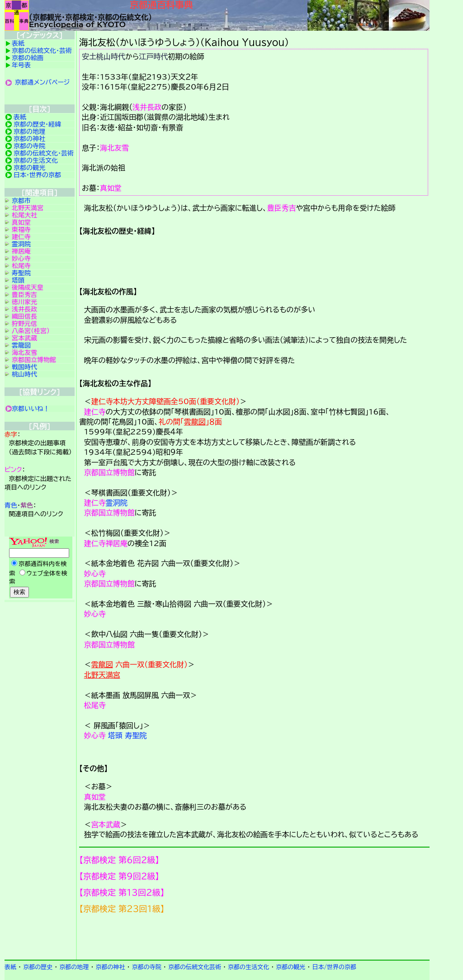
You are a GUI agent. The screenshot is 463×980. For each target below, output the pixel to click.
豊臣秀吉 (282, 208)
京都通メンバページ (43, 82)
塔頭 (115, 735)
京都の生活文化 (36, 160)
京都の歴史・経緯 (37, 124)
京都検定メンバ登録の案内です (254, 937)
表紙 (18, 43)
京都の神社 (29, 139)
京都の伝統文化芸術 (195, 967)
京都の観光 (29, 168)
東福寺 (21, 230)
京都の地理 (29, 132)
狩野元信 (24, 324)
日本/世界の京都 (334, 967)
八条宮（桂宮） (31, 331)
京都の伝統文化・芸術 (42, 51)
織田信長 (24, 316)
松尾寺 (95, 705)
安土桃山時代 (104, 57)
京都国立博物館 (109, 472)
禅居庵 (117, 543)
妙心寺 (95, 574)
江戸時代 (154, 57)
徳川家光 (24, 302)
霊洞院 (117, 503)
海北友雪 (114, 148)
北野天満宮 (102, 675)
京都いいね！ (31, 409)
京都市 (21, 201)
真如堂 (111, 188)
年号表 (21, 65)
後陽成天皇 (28, 287)
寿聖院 (136, 735)
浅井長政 (147, 107)
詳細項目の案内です (254, 258)
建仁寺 (95, 412)
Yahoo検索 (40, 568)
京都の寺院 (29, 146)
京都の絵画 (28, 58)
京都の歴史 (38, 967)
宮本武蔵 (106, 825)
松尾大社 (24, 215)
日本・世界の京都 (37, 175)
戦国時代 (24, 367)
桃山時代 (24, 374)
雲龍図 (195, 422)
